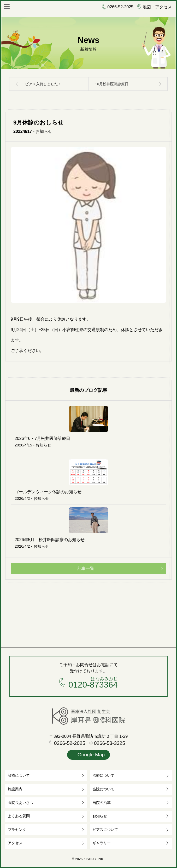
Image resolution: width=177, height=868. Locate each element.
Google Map (89, 755)
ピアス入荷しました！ (43, 84)
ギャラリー (102, 843)
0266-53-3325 (107, 743)
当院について (103, 789)
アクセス (15, 843)
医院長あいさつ (21, 803)
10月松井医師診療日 (112, 84)
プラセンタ (17, 830)
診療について (19, 775)
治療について (103, 775)
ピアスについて (105, 830)
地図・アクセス (155, 7)
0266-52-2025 (118, 7)
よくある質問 (19, 816)
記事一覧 (86, 568)
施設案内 (15, 789)
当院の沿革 (102, 803)
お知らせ (100, 816)
